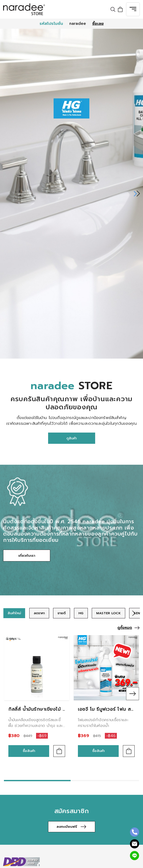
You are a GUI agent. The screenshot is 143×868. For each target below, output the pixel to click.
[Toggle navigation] (133, 9)
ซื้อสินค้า (29, 751)
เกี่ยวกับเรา (27, 556)
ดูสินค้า (71, 438)
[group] (14, 613)
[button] (137, 194)
